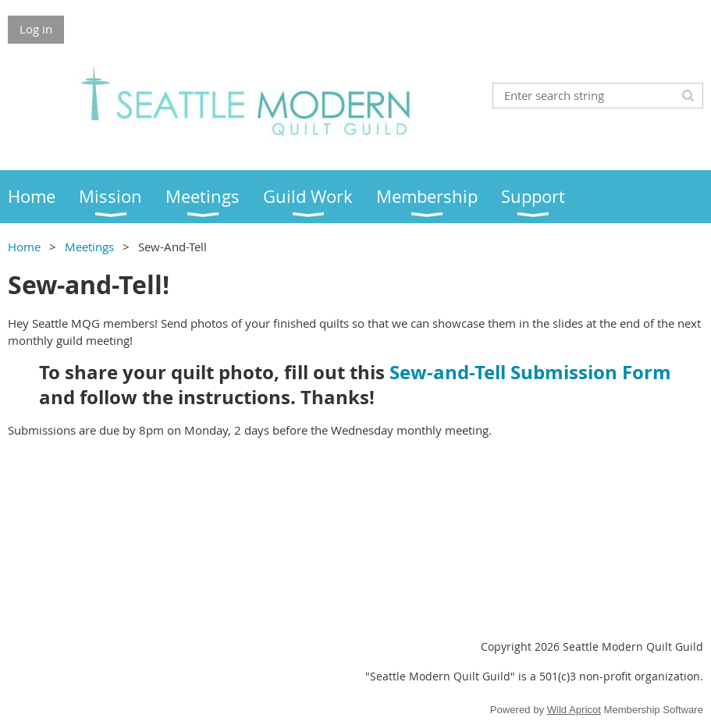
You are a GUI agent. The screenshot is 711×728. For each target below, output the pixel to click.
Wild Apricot (574, 710)
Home (24, 247)
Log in (36, 29)
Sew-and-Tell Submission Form (530, 372)
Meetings (89, 247)
